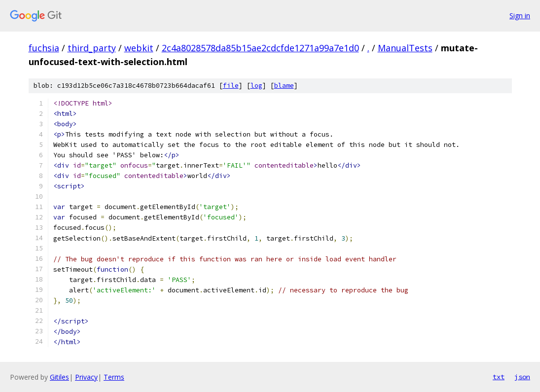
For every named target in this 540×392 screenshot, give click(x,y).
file (231, 86)
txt (499, 377)
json (522, 377)
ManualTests (405, 48)
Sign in (520, 16)
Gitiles (59, 377)
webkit (139, 48)
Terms (114, 377)
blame (284, 86)
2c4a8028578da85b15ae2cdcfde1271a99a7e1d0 (260, 48)
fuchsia (44, 48)
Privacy (86, 377)
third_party (92, 48)
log (256, 86)
